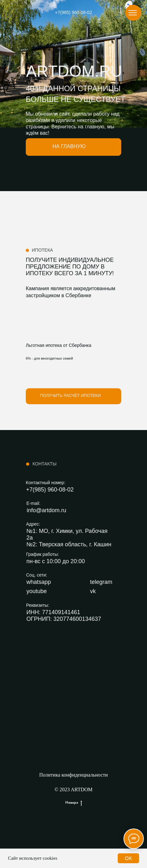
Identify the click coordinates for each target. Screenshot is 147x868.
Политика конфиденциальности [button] (73, 775)
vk (93, 591)
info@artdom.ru (46, 510)
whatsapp (39, 582)
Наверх (74, 803)
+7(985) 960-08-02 (73, 12)
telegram (101, 582)
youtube (37, 591)
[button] (73, 396)
